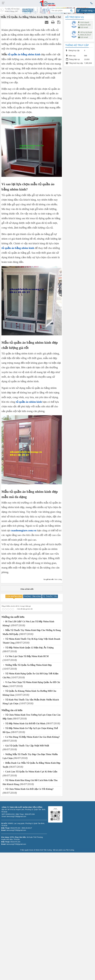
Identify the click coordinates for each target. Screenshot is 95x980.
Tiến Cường (70, 850)
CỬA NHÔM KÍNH (14, 596)
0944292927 (28, 11)
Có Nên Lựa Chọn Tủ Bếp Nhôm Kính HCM (26, 656)
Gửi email (83, 27)
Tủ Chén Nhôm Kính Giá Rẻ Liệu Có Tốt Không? (28, 789)
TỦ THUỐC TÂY (50, 596)
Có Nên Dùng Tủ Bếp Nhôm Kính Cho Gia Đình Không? (31, 737)
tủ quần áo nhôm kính (29, 402)
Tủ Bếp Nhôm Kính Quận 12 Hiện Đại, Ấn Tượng (28, 648)
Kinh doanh (85, 22)
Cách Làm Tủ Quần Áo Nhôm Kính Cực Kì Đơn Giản (30, 772)
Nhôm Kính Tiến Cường (44, 850)
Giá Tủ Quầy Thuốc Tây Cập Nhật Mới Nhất (26, 746)
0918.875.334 (84, 25)
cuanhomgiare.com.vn (23, 530)
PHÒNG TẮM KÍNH (32, 596)
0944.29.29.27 (85, 35)
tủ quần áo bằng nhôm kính (24, 54)
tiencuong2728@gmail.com (16, 830)
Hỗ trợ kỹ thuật (86, 32)
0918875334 (28, 9)
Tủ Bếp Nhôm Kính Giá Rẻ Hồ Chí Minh (24, 724)
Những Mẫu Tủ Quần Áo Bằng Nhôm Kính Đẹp (28, 665)
